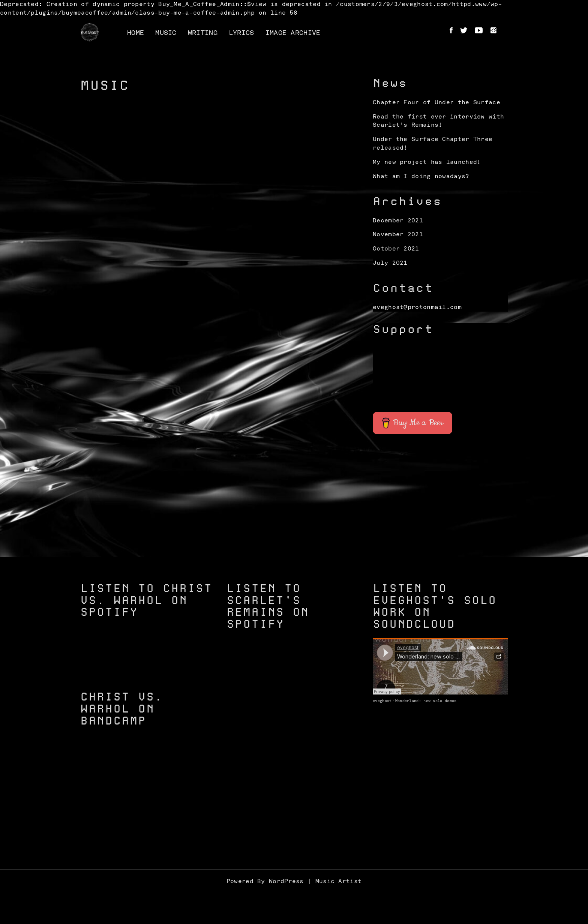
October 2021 (396, 249)
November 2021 (398, 234)
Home (136, 33)
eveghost (382, 701)
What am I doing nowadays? (421, 176)
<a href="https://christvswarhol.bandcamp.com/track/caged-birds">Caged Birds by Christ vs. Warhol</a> (148, 811)
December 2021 (398, 220)
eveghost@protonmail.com (417, 307)
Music (166, 33)
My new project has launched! (427, 162)
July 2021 (390, 263)
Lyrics (241, 33)
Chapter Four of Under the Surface (436, 102)
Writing (203, 33)
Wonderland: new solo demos (426, 701)
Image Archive (293, 33)
